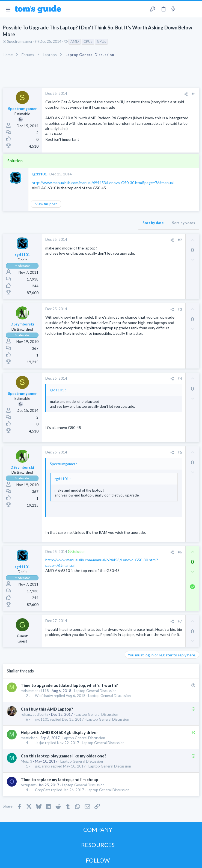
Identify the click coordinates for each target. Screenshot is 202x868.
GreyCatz (43, 790)
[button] (8, 9)
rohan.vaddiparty (35, 714)
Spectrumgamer (20, 41)
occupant (28, 785)
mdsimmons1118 (35, 691)
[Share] (186, 94)
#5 (180, 452)
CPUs (88, 41)
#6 (180, 552)
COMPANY (98, 829)
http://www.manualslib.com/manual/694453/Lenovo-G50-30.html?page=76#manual (103, 183)
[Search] (195, 9)
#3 (180, 309)
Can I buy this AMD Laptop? (47, 709)
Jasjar (40, 743)
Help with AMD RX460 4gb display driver (59, 732)
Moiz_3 (26, 761)
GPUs (101, 41)
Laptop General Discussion (95, 691)
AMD (75, 41)
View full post (46, 204)
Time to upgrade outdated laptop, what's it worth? (69, 685)
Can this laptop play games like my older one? (63, 756)
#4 (180, 379)
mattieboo (29, 738)
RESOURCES (98, 845)
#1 (194, 94)
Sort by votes (184, 223)
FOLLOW (98, 860)
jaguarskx (43, 766)
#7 (180, 621)
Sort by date (153, 223)
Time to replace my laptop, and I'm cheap (60, 779)
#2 (180, 240)
